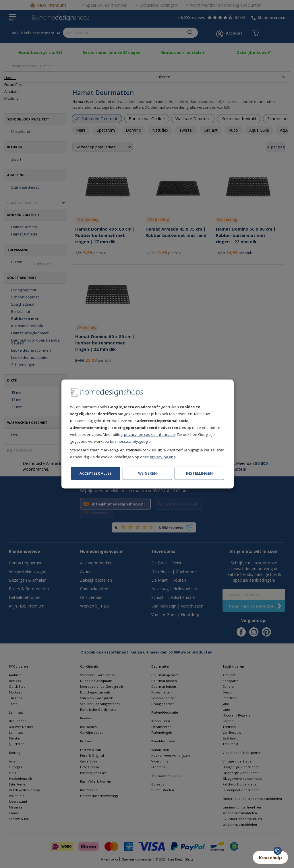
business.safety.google (130, 441)
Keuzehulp (270, 857)
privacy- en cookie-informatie (149, 434)
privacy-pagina (163, 457)
